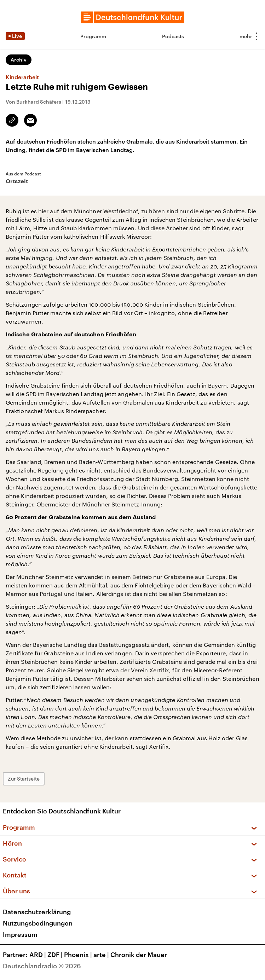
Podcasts (173, 36)
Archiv (19, 60)
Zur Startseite (24, 779)
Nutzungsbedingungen (38, 923)
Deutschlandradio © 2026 (42, 966)
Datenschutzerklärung (37, 912)
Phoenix (79, 955)
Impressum (20, 934)
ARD (38, 955)
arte (102, 955)
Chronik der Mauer (139, 955)
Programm (93, 36)
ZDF (56, 955)
